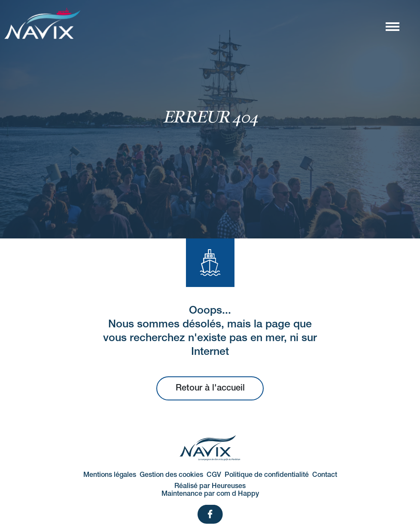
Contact (325, 475)
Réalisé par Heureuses (210, 486)
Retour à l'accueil (210, 388)
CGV (214, 475)
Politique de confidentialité (267, 475)
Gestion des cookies (171, 475)
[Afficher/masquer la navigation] (392, 26)
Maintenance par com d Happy (210, 494)
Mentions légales (110, 475)
